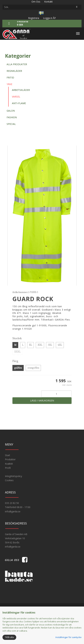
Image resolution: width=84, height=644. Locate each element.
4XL (60, 345)
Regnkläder (14, 71)
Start (8, 455)
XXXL (17, 352)
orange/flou (33, 368)
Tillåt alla (9, 637)
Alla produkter (17, 64)
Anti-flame (19, 103)
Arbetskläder (21, 90)
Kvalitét (9, 464)
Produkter (10, 459)
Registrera (34, 18)
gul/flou (18, 368)
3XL (50, 345)
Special (11, 124)
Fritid (10, 78)
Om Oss (36, 2)
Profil (8, 468)
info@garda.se (13, 511)
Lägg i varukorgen (42, 401)
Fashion (12, 117)
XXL (40, 345)
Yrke (9, 84)
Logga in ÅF (49, 18)
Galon (11, 111)
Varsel (16, 97)
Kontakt (48, 2)
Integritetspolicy (14, 476)
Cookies (9, 480)
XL (30, 345)
